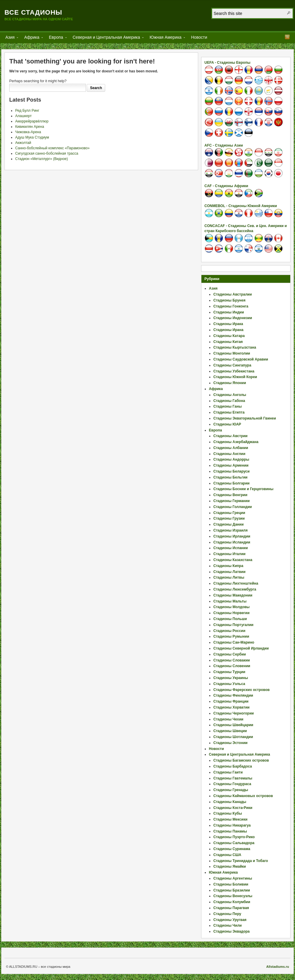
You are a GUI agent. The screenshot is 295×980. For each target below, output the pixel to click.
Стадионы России (229, 631)
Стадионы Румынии (231, 636)
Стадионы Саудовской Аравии (241, 359)
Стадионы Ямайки (230, 866)
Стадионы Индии (229, 312)
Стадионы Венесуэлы (233, 896)
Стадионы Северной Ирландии (241, 648)
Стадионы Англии (229, 454)
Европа (56, 38)
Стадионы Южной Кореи (235, 377)
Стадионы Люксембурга (235, 589)
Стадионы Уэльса (229, 684)
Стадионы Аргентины (233, 878)
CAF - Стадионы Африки (226, 186)
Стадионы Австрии (230, 436)
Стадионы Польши (230, 619)
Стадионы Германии (232, 501)
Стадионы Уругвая (230, 920)
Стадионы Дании (229, 524)
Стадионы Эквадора (232, 931)
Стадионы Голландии (233, 507)
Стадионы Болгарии (231, 483)
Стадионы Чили (228, 925)
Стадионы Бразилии (232, 890)
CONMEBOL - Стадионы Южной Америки (241, 206)
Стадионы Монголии (232, 353)
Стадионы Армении (231, 465)
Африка (32, 38)
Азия (10, 38)
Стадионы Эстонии (230, 743)
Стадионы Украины (231, 678)
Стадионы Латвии (229, 572)
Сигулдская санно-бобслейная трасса (47, 153)
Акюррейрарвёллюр (32, 121)
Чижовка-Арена (28, 132)
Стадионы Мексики (230, 819)
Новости (199, 37)
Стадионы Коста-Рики (233, 808)
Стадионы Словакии (232, 660)
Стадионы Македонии (233, 595)
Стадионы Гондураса (232, 784)
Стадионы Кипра (228, 566)
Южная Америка (166, 38)
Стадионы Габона (229, 401)
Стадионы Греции (229, 513)
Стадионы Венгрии (230, 495)
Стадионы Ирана (228, 330)
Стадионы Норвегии (231, 613)
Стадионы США (227, 855)
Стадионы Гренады (231, 790)
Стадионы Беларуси (232, 471)
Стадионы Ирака (228, 324)
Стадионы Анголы (230, 395)
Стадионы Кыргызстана (235, 347)
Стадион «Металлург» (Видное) (42, 159)
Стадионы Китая (228, 342)
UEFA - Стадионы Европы (227, 63)
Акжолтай (23, 143)
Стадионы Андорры (231, 459)
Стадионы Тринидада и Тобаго (241, 861)
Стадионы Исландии (232, 542)
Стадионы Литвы (229, 577)
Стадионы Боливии (231, 884)
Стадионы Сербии (230, 654)
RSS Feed (287, 37)
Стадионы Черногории (234, 713)
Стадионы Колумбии (232, 902)
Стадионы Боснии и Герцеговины (243, 489)
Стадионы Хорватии (231, 707)
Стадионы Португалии (233, 625)
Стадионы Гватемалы (233, 778)
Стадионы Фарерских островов (242, 690)
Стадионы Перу (227, 914)
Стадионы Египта (229, 412)
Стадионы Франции (231, 701)
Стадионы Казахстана (233, 560)
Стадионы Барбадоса (233, 766)
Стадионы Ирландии (232, 536)
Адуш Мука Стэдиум (32, 137)
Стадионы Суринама (232, 849)
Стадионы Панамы (230, 831)
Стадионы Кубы (228, 813)
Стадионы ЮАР (227, 424)
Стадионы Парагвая (231, 908)
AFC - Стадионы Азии (224, 145)
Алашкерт (23, 116)
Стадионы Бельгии (230, 477)
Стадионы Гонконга (231, 306)
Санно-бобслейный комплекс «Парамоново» (52, 148)
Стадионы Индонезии (233, 318)
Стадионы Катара (229, 336)
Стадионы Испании (231, 548)
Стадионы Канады (230, 802)
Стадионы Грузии (229, 518)
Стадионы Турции (229, 672)
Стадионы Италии (229, 554)
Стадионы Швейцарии (233, 725)
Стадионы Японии (230, 383)
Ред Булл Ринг (27, 111)
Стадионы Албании (231, 448)
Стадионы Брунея (229, 300)
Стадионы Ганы (228, 406)
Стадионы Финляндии (233, 695)
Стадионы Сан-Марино (234, 642)
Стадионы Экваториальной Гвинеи (245, 418)
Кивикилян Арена (30, 127)
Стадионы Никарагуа (232, 825)
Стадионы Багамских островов (241, 760)
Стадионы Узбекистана (234, 371)
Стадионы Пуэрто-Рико (234, 837)
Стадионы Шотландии (233, 737)
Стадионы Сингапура (232, 365)
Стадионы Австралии (233, 294)
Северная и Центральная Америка (106, 38)
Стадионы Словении (232, 666)
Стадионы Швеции (230, 731)
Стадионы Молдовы (232, 607)
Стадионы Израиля (230, 530)
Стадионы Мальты (230, 601)
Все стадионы (33, 12)
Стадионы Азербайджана (236, 442)
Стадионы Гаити (228, 772)
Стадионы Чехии (228, 719)
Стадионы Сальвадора (234, 843)
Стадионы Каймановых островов (243, 796)
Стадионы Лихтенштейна (236, 583)
